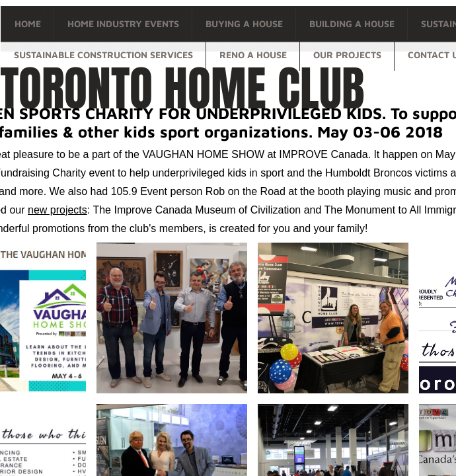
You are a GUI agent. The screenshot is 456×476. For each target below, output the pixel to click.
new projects (57, 210)
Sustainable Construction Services (103, 55)
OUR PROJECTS (347, 55)
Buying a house (244, 23)
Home (28, 23)
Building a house (352, 23)
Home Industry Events (123, 23)
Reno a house (253, 55)
